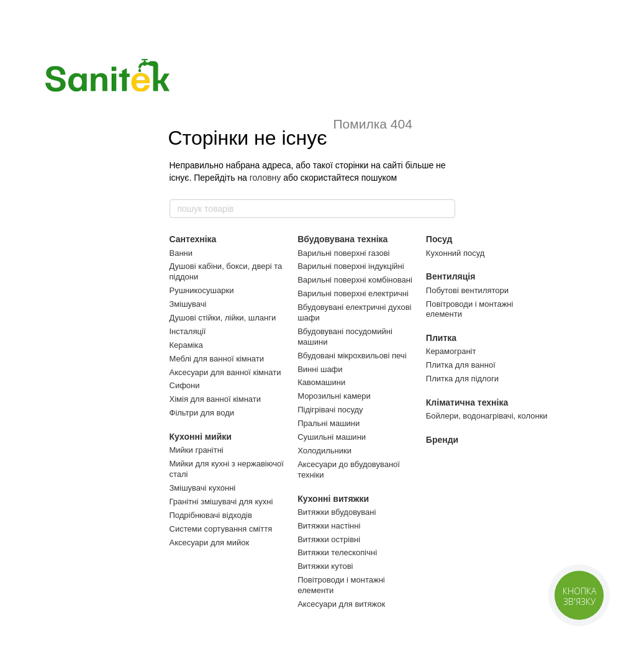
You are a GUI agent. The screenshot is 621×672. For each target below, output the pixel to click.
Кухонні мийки (201, 437)
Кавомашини (321, 382)
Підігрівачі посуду (330, 410)
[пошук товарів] (445, 209)
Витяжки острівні (329, 539)
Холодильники (324, 451)
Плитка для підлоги (462, 379)
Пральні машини (329, 423)
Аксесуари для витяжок (341, 604)
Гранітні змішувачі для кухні (221, 502)
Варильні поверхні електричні (353, 293)
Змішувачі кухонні (203, 488)
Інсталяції (188, 331)
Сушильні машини (332, 437)
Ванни (181, 253)
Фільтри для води (202, 413)
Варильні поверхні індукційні (351, 266)
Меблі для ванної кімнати (217, 359)
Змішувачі (188, 304)
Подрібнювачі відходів (211, 515)
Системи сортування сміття (221, 529)
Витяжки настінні (329, 526)
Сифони (185, 385)
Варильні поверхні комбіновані (355, 280)
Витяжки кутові (325, 566)
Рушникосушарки (202, 290)
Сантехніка (193, 239)
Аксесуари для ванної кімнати (225, 372)
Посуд (439, 239)
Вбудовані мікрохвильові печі (352, 356)
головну (265, 178)
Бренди (442, 440)
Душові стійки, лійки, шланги (223, 318)
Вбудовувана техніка (342, 239)
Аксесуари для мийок (210, 543)
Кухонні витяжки (333, 499)
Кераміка (186, 345)
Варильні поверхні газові (343, 253)
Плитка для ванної (461, 365)
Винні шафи (320, 369)
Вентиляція (451, 276)
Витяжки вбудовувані (337, 512)
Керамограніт (451, 351)
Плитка (441, 338)
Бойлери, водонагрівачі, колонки (487, 416)
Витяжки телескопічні (337, 552)
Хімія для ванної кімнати (215, 399)
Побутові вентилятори (467, 290)
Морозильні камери (334, 396)
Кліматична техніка (467, 402)
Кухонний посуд (456, 253)
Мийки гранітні (197, 450)
